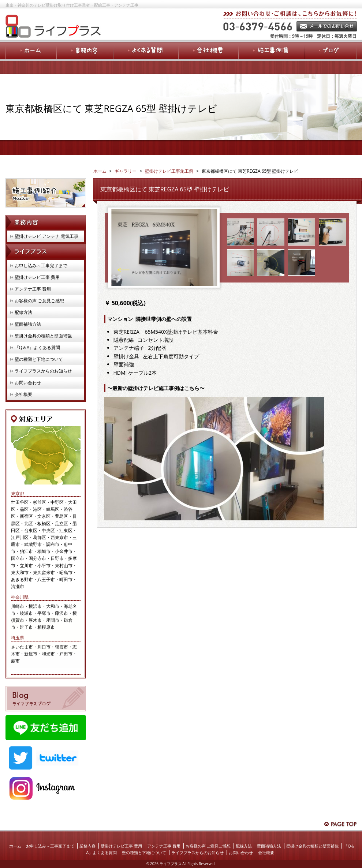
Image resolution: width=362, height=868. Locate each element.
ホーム (15, 846)
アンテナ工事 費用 (33, 289)
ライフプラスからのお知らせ (43, 371)
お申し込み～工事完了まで (41, 265)
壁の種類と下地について (39, 359)
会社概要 (23, 394)
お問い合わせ (28, 383)
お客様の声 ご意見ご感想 (39, 301)
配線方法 (23, 312)
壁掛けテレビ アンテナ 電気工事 (46, 236)
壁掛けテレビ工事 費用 (37, 277)
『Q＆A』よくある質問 (38, 347)
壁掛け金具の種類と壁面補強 (43, 336)
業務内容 (87, 846)
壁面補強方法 (28, 324)
